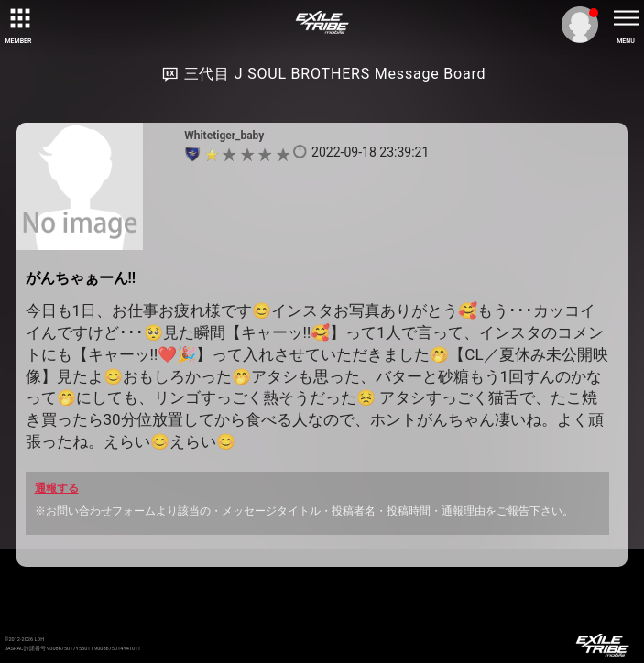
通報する (57, 488)
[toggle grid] (18, 18)
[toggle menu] (626, 18)
